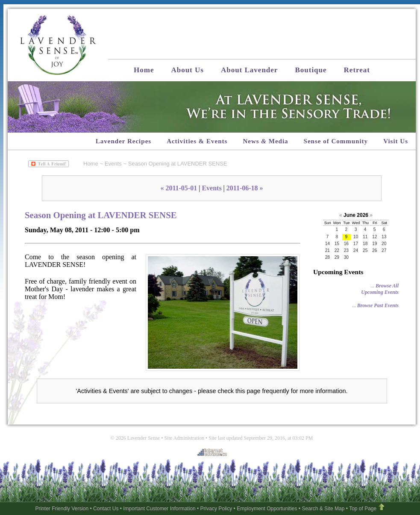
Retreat (357, 70)
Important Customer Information (159, 509)
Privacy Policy (216, 509)
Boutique (311, 70)
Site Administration (184, 438)
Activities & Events (197, 141)
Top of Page (363, 509)
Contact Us (106, 509)
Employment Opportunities (267, 509)
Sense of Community (336, 141)
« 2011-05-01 (179, 188)
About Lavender (249, 70)
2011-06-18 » (245, 188)
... (380, 289)
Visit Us (396, 141)
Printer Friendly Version (62, 509)
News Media (265, 141)
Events (113, 164)
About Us (187, 70)
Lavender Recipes (123, 141)
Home (144, 70)
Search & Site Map (323, 509)
